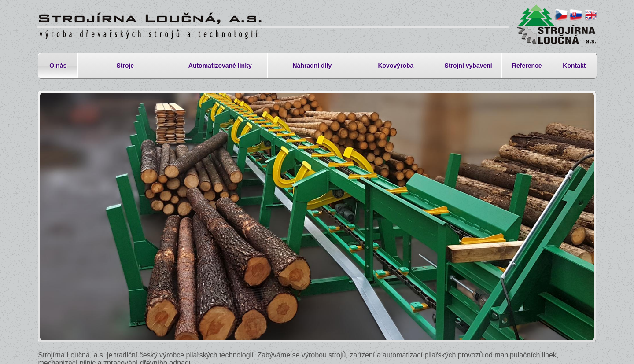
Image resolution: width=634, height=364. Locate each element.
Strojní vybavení (468, 66)
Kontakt (574, 66)
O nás (58, 66)
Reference (527, 66)
